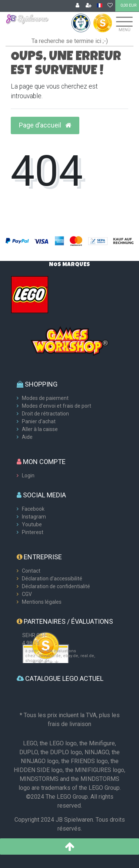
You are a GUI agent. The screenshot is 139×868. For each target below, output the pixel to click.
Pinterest (33, 532)
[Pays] (100, 6)
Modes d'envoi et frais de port (57, 406)
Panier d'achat (39, 421)
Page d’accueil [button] (45, 125)
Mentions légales (42, 602)
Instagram (34, 517)
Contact (31, 571)
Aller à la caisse (40, 429)
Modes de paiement (45, 398)
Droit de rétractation (45, 414)
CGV (27, 594)
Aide (27, 437)
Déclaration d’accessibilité (52, 579)
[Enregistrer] (89, 6)
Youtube (32, 524)
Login (28, 476)
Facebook (33, 509)
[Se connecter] (77, 6)
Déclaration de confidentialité (56, 586)
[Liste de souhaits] (110, 6)
